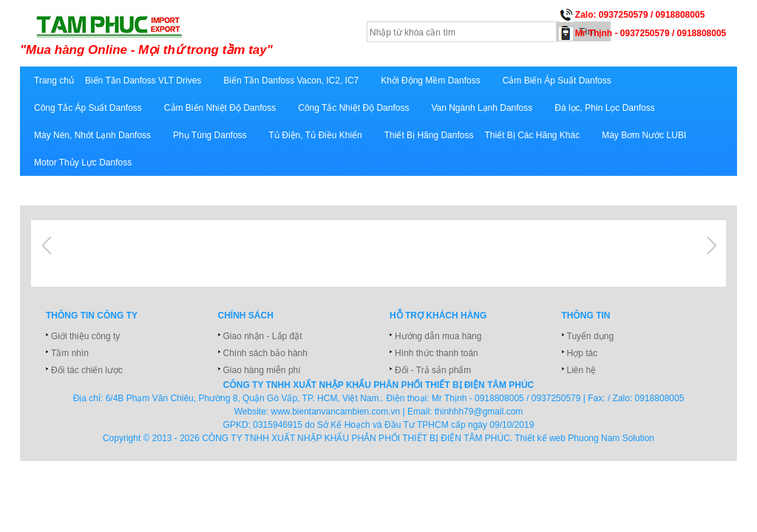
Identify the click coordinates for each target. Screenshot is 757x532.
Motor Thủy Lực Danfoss (83, 163)
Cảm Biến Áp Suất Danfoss (557, 81)
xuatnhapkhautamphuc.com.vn (203, 35)
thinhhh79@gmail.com (479, 412)
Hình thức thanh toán (437, 353)
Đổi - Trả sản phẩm (433, 370)
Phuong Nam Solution (611, 438)
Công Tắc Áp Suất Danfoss (88, 108)
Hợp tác (583, 353)
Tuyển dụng (591, 336)
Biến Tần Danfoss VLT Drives (143, 81)
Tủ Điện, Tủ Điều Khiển (316, 135)
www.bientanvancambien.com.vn (336, 412)
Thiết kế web (540, 438)
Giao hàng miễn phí (262, 370)
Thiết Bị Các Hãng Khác (532, 135)
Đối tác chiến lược (87, 370)
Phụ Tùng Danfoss (210, 135)
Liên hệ (582, 370)
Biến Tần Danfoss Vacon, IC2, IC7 (291, 81)
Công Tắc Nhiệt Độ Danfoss (353, 108)
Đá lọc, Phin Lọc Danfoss (604, 108)
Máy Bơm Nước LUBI (644, 135)
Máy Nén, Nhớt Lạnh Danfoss (92, 135)
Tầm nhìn (70, 353)
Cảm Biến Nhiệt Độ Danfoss (220, 108)
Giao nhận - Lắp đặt (263, 336)
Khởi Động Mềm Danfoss (430, 81)
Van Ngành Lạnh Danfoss (482, 108)
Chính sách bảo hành (265, 353)
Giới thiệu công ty (85, 336)
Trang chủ (54, 81)
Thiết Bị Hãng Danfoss (429, 135)
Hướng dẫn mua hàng (438, 336)
